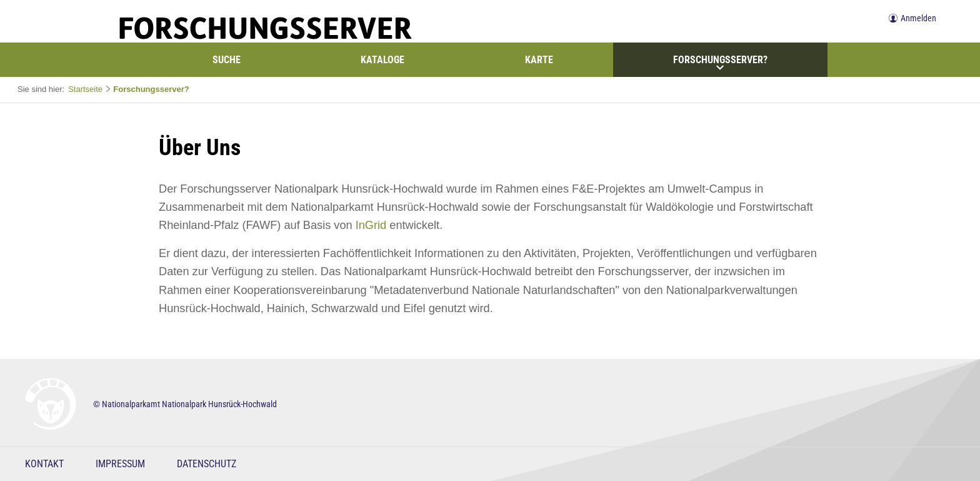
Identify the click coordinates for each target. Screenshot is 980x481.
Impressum (120, 464)
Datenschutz (207, 464)
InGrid (371, 225)
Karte (539, 60)
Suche (227, 60)
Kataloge (382, 60)
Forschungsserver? (720, 63)
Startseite (85, 89)
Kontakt (44, 464)
